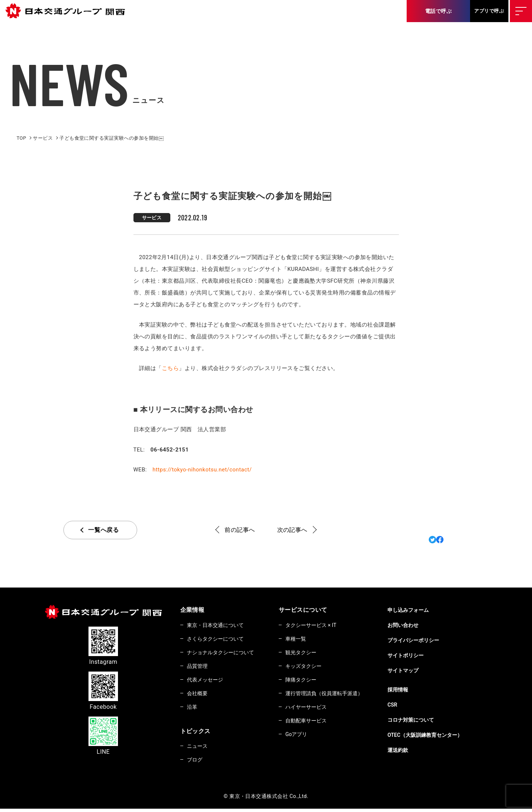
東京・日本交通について (219, 625)
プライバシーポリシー (432, 640)
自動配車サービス (316, 723)
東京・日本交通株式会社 (68, 11)
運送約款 (415, 750)
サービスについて (310, 610)
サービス (152, 218)
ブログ (196, 763)
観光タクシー (311, 653)
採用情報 (415, 690)
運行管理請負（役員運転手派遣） (336, 695)
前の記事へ (240, 530)
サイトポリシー (424, 655)
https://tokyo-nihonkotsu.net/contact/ (202, 470)
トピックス (195, 734)
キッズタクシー (313, 667)
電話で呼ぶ (438, 11)
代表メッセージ (207, 681)
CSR (409, 705)
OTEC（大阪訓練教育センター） (445, 735)
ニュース (199, 749)
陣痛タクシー (311, 681)
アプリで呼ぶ (489, 11)
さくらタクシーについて (219, 639)
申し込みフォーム (427, 610)
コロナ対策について (429, 720)
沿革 (193, 709)
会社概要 (199, 695)
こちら (170, 368)
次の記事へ (292, 530)
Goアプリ (306, 737)
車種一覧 (305, 639)
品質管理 (199, 667)
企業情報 (192, 610)
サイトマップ (421, 670)
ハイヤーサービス (316, 709)
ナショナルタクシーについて (224, 653)
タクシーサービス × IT (322, 625)
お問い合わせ (421, 625)
